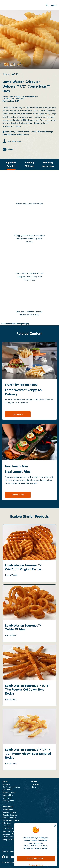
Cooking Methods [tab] (30, 165)
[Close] (55, 826)
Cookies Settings (36, 865)
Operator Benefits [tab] (11, 165)
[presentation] (11, 165)
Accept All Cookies (35, 858)
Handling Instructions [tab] (48, 165)
